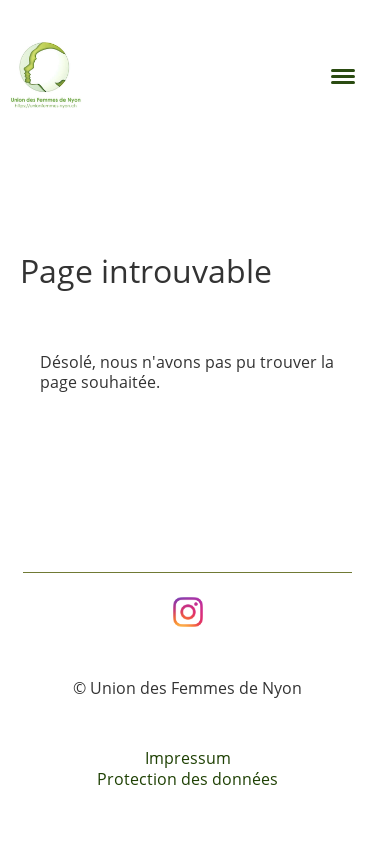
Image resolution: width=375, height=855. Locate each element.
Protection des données (187, 779)
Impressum (188, 758)
